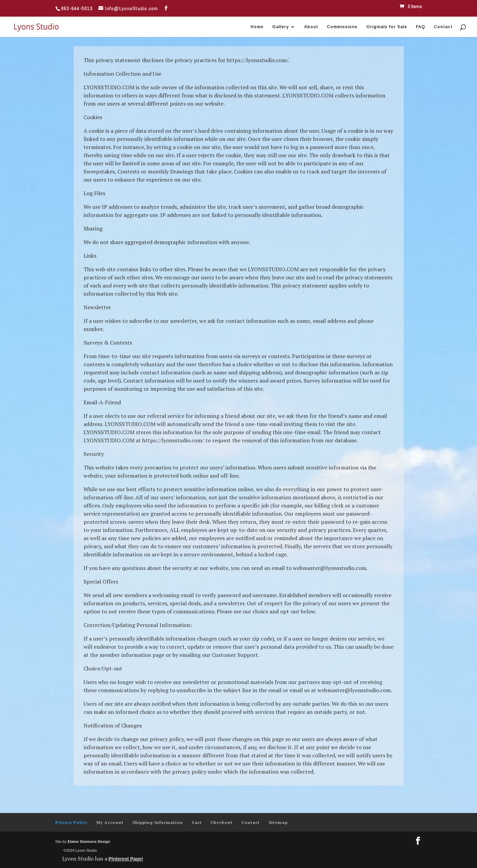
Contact (443, 27)
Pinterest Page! (126, 859)
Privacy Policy (71, 822)
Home (257, 27)
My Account (110, 822)
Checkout (222, 822)
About (311, 27)
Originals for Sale (387, 27)
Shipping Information (158, 822)
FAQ (420, 27)
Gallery (280, 27)
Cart (197, 822)
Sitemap (278, 822)
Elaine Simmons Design (89, 842)
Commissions (342, 27)
